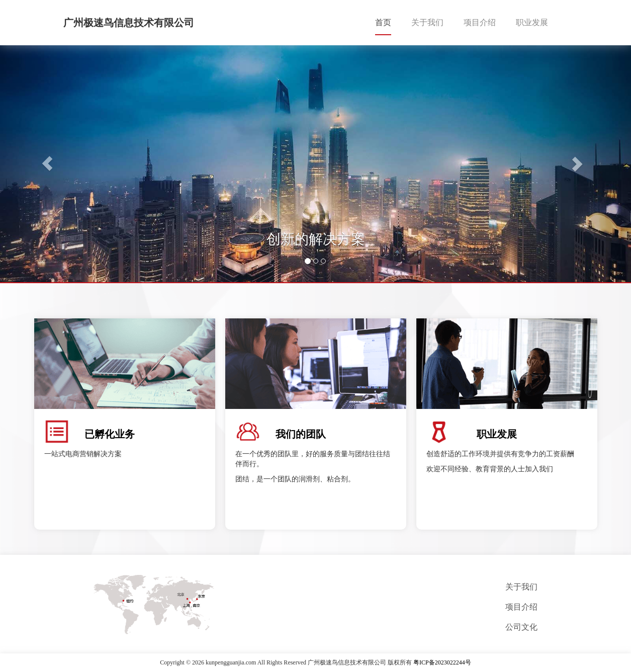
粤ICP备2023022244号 (442, 662)
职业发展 (532, 22)
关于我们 (427, 22)
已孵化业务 (110, 434)
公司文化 (521, 627)
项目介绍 (480, 22)
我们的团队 (301, 434)
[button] (47, 164)
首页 (383, 22)
